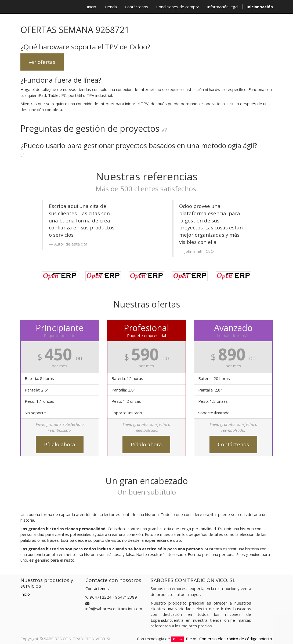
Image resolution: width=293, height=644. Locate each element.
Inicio (25, 594)
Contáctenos (233, 444)
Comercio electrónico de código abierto (236, 639)
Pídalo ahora (60, 444)
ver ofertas (42, 62)
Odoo (177, 639)
